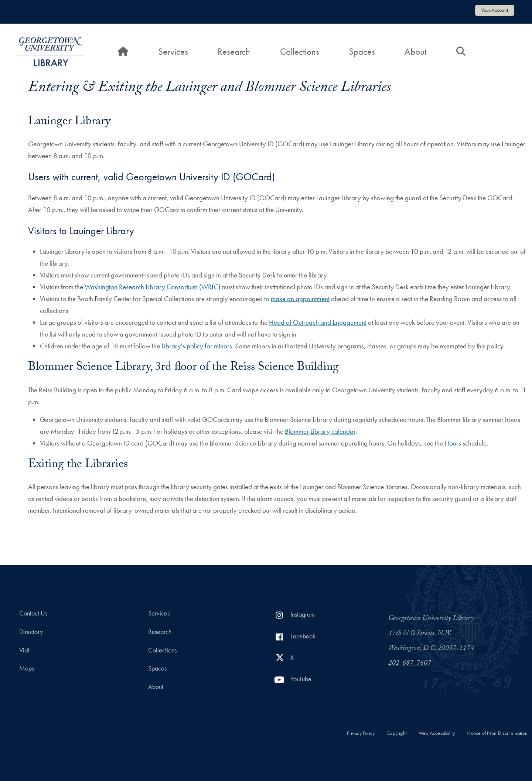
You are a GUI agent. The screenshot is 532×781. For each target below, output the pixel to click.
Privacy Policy (361, 733)
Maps (27, 668)
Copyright (397, 733)
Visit (24, 650)
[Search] (461, 52)
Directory (31, 632)
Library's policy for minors (197, 346)
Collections (300, 52)
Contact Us (33, 613)
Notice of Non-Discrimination (497, 733)
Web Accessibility (437, 733)
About (415, 52)
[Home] (123, 52)
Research (234, 52)
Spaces (362, 52)
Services (173, 52)
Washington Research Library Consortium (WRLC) (153, 287)
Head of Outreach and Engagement (318, 322)
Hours (453, 443)
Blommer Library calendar (320, 431)
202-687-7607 (410, 664)
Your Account (495, 10)
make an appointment (300, 299)
